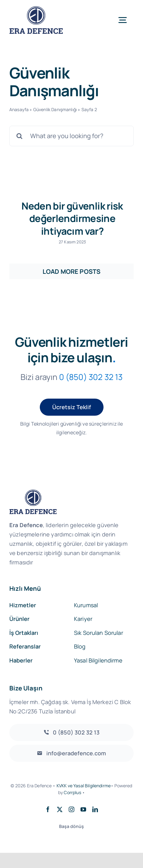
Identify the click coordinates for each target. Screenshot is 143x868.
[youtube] (83, 809)
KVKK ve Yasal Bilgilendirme (84, 786)
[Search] (20, 136)
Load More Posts (71, 271)
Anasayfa (19, 109)
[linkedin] (95, 809)
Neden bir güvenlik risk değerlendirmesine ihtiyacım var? (72, 218)
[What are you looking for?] (71, 136)
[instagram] (71, 809)
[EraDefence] (36, 9)
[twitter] (60, 809)
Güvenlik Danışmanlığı (55, 109)
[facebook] (48, 809)
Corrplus (72, 792)
